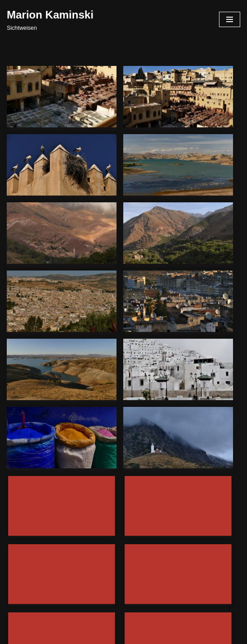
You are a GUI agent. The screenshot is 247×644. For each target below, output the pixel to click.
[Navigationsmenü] (230, 19)
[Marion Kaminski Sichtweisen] (50, 19)
